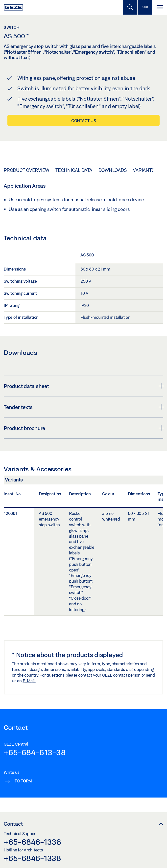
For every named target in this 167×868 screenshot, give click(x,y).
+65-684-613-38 (35, 752)
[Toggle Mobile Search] (130, 7)
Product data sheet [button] (83, 386)
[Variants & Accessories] (83, 481)
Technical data (74, 170)
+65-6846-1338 (32, 842)
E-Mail (29, 681)
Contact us (84, 121)
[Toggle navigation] (160, 7)
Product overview (26, 170)
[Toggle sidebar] (145, 7)
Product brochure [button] (83, 428)
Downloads (113, 170)
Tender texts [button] (83, 407)
